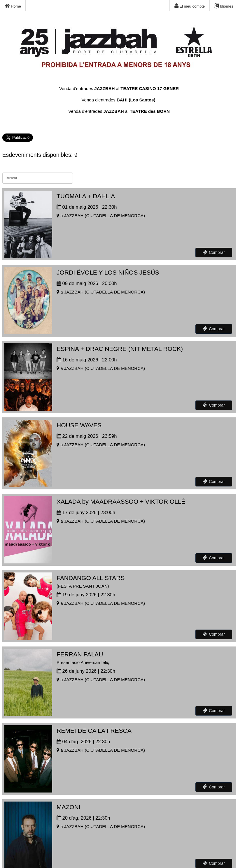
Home (13, 6)
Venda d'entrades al (119, 88)
